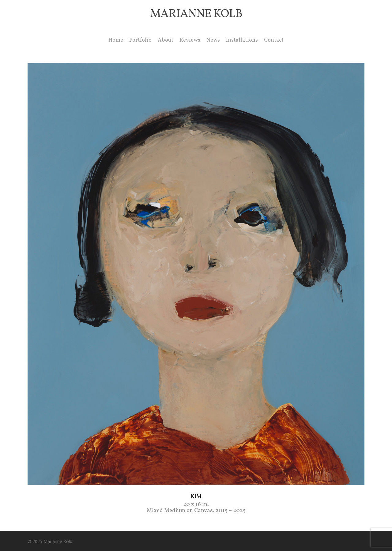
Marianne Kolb (196, 14)
